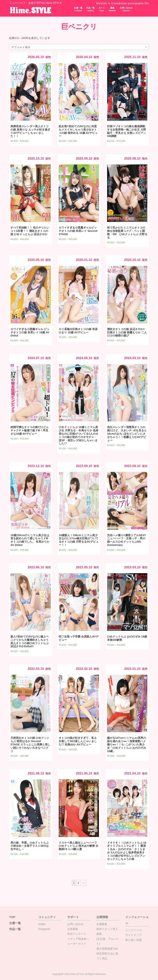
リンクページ (134, 930)
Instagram (44, 929)
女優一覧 (78, 9)
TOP (12, 917)
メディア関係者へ (78, 939)
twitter (42, 924)
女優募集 (102, 924)
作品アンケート (77, 934)
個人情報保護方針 (107, 949)
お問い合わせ (126, 9)
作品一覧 (90, 9)
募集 (112, 9)
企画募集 (73, 929)
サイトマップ (134, 935)
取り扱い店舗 (134, 940)
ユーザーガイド (77, 944)
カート (102, 9)
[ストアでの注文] (79, 47)
